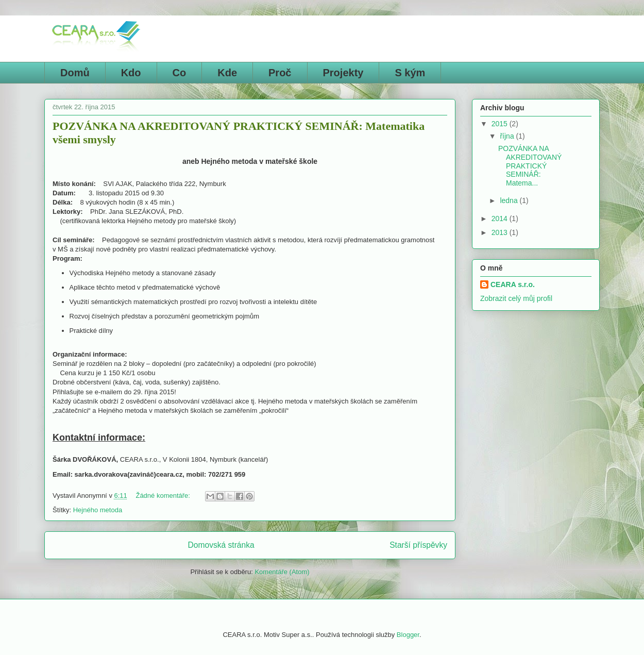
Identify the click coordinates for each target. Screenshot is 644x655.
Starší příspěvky (418, 545)
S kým (410, 73)
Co (180, 73)
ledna (510, 200)
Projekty (343, 73)
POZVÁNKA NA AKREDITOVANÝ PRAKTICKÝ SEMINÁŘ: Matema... (530, 166)
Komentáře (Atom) (282, 572)
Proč (280, 73)
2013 (501, 232)
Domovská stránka (221, 545)
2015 (501, 124)
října (508, 136)
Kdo (131, 73)
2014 (501, 219)
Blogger (408, 635)
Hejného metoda (98, 510)
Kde (227, 73)
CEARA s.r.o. (513, 284)
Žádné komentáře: (164, 496)
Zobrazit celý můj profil (516, 298)
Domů (75, 73)
